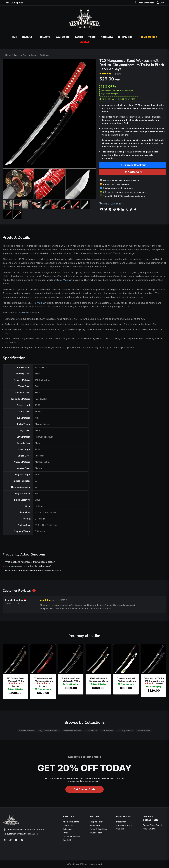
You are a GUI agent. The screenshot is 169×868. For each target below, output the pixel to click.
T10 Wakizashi (39, 303)
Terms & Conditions (98, 829)
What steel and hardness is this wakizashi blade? (30, 562)
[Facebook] (22, 840)
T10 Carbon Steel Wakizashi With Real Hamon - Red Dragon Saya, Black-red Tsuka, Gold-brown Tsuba (43, 680)
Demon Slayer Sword (152, 825)
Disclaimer (121, 822)
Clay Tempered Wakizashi (49, 731)
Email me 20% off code (113, 204)
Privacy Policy (96, 833)
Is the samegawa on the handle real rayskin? (28, 566)
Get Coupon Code (84, 789)
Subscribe (68, 829)
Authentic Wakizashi (27, 731)
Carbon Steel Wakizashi (72, 731)
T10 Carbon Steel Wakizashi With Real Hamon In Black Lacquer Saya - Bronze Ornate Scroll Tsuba (15, 680)
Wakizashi (45, 55)
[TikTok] (10, 840)
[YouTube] (16, 840)
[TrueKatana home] (84, 20)
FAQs (65, 833)
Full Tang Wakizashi (125, 731)
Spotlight (67, 840)
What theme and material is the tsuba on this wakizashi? (34, 571)
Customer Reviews (72, 836)
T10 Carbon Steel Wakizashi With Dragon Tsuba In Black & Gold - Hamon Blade (71, 680)
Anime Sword (149, 829)
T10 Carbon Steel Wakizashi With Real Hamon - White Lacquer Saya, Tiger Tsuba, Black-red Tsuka (126, 680)
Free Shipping (15, 689)
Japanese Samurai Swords (26, 55)
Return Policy (96, 825)
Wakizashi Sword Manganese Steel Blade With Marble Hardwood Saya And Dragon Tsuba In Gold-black (98, 680)
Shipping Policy (96, 822)
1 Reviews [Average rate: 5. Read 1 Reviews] (117, 74)
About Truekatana (71, 822)
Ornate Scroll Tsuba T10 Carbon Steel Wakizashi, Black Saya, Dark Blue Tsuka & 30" (154, 680)
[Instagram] (4, 840)
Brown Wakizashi (144, 731)
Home (8, 55)
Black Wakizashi (64, 280)
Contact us (68, 825)
